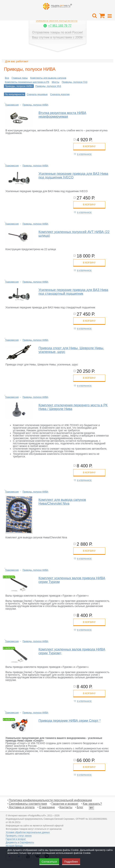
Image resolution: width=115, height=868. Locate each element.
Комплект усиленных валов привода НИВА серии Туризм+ (72, 651)
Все (7, 78)
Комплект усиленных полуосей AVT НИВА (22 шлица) (74, 234)
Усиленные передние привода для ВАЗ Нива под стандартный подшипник (73, 292)
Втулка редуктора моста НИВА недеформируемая (62, 115)
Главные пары (20, 78)
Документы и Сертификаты (20, 842)
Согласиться (49, 862)
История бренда (14, 846)
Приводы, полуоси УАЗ (48, 86)
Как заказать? (92, 804)
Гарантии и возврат (65, 804)
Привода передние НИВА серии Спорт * (70, 721)
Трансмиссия (12, 105)
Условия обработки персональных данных (28, 832)
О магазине (47, 807)
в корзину (89, 146)
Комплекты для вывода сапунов (48, 78)
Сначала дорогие (60, 94)
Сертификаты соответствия (28, 804)
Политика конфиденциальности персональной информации (50, 800)
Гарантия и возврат (16, 839)
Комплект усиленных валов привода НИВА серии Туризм (72, 580)
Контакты (66, 807)
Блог (80, 807)
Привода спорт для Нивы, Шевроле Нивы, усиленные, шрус (71, 350)
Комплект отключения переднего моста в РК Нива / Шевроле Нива (73, 407)
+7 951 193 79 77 (60, 26)
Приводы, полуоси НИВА (19, 86)
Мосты (56, 82)
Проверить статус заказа (19, 836)
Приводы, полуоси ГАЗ (74, 82)
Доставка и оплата (22, 807)
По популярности (15, 94)
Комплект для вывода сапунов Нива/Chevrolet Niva (62, 502)
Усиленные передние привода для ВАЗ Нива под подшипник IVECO (73, 176)
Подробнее (71, 862)
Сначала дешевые (37, 94)
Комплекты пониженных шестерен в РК (27, 82)
